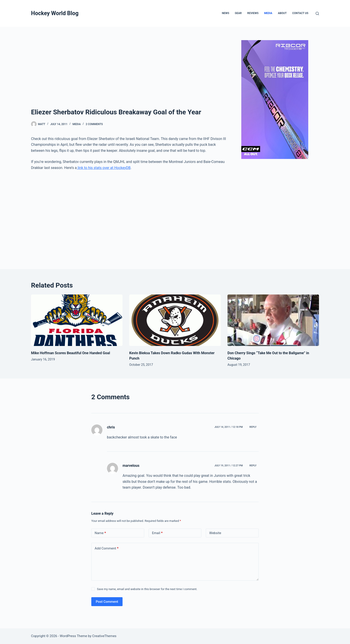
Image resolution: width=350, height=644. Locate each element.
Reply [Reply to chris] (253, 427)
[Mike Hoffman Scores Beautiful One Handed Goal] (77, 320)
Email (157, 533)
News (226, 13)
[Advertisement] (130, 74)
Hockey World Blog (55, 13)
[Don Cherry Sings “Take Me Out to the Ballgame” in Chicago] (273, 320)
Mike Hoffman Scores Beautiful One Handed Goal (71, 353)
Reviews (253, 13)
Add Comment (107, 548)
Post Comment (107, 602)
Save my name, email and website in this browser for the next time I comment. (147, 589)
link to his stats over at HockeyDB (104, 168)
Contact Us (300, 13)
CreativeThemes (104, 636)
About (282, 13)
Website (215, 533)
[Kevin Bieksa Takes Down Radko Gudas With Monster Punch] (175, 320)
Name (100, 533)
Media (268, 13)
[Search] (317, 13)
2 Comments (94, 124)
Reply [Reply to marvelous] (253, 466)
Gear (238, 13)
